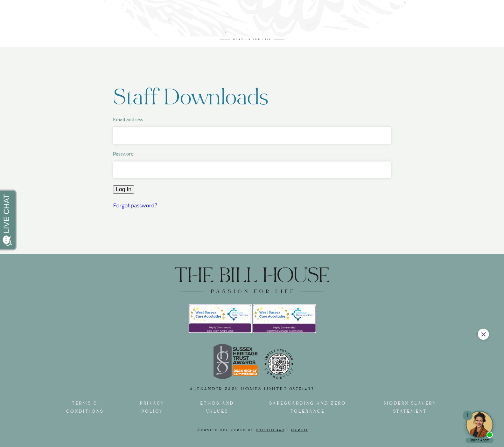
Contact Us (429, 26)
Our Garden (325, 26)
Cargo (300, 430)
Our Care (89, 26)
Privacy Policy (152, 407)
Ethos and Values (217, 407)
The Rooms (135, 26)
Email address (128, 120)
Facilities (183, 26)
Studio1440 (270, 430)
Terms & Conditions (85, 407)
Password (123, 154)
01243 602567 (430, 11)
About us (45, 26)
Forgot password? (135, 205)
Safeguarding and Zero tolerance (308, 407)
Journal (377, 26)
